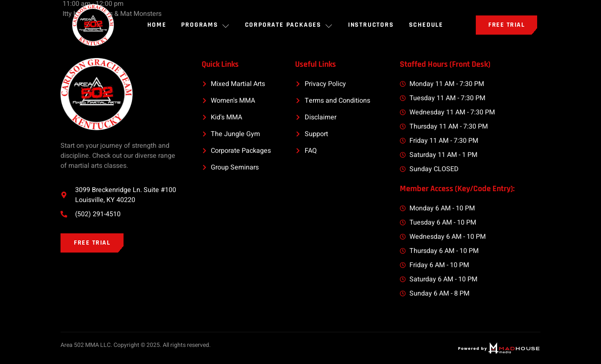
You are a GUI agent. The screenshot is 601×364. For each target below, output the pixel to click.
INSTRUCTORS (371, 25)
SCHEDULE (426, 25)
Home (157, 25)
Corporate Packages (289, 25)
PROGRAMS (205, 25)
